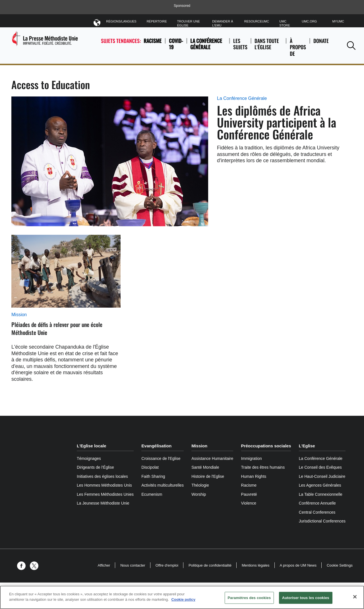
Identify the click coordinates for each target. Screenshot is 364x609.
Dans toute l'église (268, 47)
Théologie (200, 485)
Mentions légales (256, 565)
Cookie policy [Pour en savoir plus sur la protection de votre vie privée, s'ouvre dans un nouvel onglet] (184, 599)
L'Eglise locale (92, 446)
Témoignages (89, 458)
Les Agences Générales (320, 485)
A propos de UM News (298, 565)
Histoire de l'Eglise (208, 476)
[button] (351, 45)
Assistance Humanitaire (212, 458)
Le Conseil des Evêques (320, 467)
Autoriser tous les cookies (306, 598)
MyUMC (338, 21)
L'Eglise (307, 446)
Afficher (104, 565)
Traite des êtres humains (263, 467)
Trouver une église (189, 23)
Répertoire (157, 21)
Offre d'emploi (167, 565)
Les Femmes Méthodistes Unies (105, 494)
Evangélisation (156, 446)
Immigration (252, 458)
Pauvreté (249, 494)
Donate (321, 47)
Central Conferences (317, 512)
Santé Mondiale (205, 467)
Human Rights (254, 476)
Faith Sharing (153, 476)
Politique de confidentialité (210, 565)
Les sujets (240, 47)
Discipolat (150, 467)
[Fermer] (355, 597)
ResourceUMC (257, 21)
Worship (199, 494)
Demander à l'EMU (223, 23)
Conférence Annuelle (317, 503)
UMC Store (285, 23)
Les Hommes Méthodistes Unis (104, 485)
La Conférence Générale (206, 44)
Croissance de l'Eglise (161, 458)
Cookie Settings (340, 565)
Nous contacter (133, 565)
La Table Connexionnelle (321, 494)
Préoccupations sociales (266, 446)
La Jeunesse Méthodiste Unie (103, 503)
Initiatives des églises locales (102, 476)
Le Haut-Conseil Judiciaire (322, 476)
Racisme (153, 41)
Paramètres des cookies (249, 598)
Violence (249, 503)
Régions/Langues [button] (121, 22)
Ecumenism (152, 494)
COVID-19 (176, 44)
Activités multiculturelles (163, 485)
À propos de (298, 47)
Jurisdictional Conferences (322, 521)
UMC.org (309, 21)
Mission (19, 315)
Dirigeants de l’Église (95, 467)
